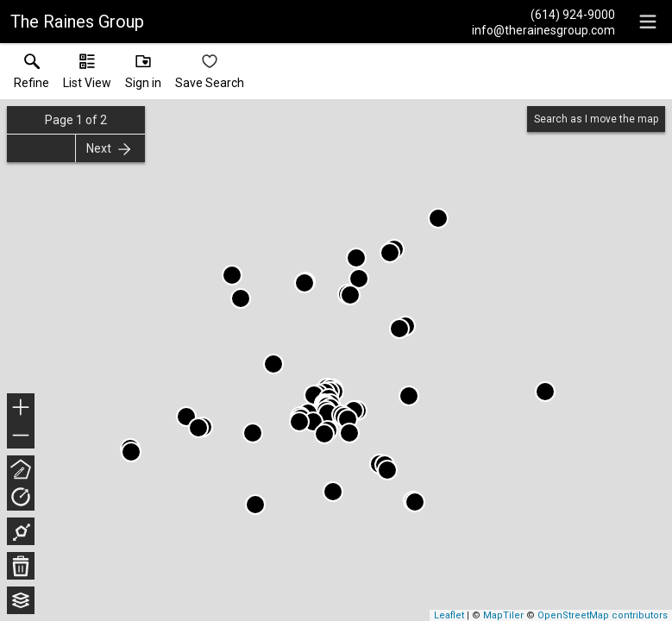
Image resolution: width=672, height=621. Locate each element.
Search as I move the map (596, 119)
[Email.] (543, 29)
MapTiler (503, 615)
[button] (87, 75)
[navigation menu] (648, 22)
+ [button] (21, 409)
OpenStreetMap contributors (603, 615)
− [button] (21, 436)
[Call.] (543, 14)
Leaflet (449, 615)
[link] (31, 75)
